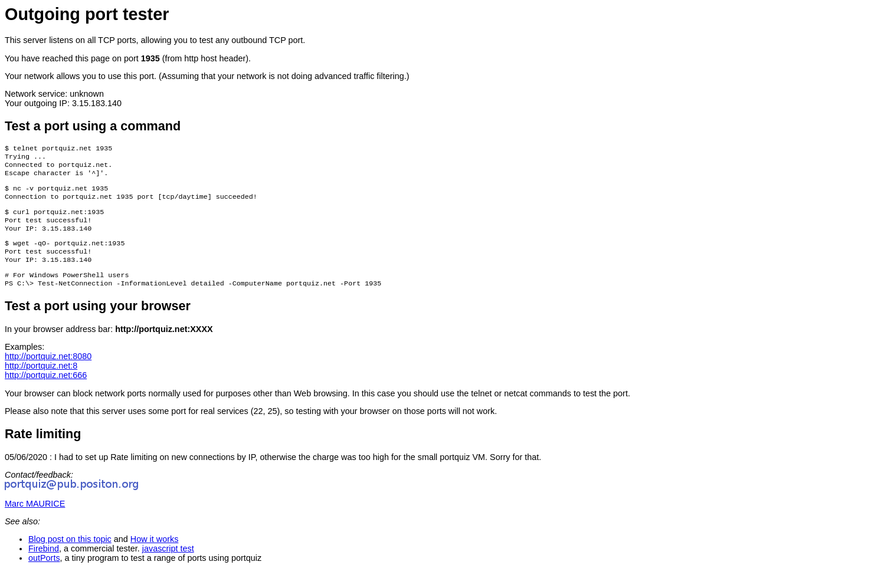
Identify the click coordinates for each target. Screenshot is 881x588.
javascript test (168, 565)
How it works (155, 556)
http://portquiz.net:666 (46, 392)
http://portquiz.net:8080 (48, 373)
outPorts (44, 574)
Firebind (44, 565)
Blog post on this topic (70, 556)
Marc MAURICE (35, 520)
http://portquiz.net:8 (41, 382)
